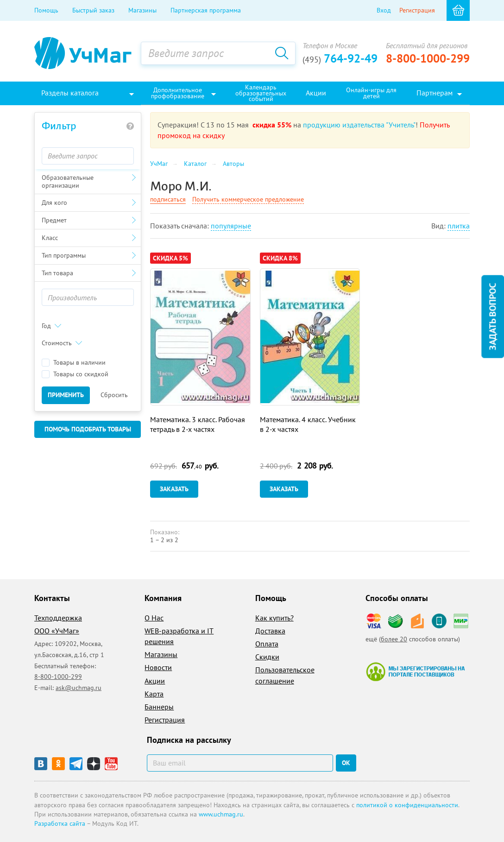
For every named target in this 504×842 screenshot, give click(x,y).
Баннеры (159, 707)
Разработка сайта (60, 823)
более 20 (394, 639)
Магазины (142, 10)
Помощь (46, 10)
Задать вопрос (492, 317)
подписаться (168, 199)
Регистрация (417, 10)
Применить (66, 395)
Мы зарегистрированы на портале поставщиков (415, 671)
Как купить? (274, 618)
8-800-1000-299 (428, 58)
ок (346, 763)
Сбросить (114, 395)
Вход (384, 10)
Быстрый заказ (93, 10)
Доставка (270, 631)
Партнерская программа (206, 10)
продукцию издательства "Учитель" (359, 125)
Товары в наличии (74, 363)
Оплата (267, 644)
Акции (155, 681)
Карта (154, 694)
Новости (158, 667)
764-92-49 (340, 58)
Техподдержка (58, 618)
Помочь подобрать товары (88, 429)
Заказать (174, 489)
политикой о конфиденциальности (407, 805)
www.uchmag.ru (221, 814)
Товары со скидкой (75, 374)
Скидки (267, 657)
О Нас (154, 618)
